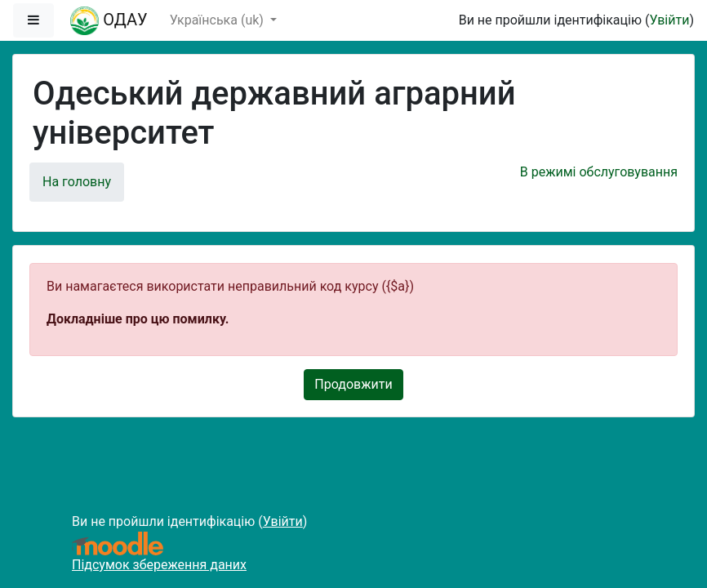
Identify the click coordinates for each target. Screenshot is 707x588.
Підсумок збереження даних (159, 565)
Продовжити (353, 384)
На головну (77, 182)
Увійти (669, 20)
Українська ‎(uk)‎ (218, 20)
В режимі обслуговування (599, 172)
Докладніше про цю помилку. (138, 319)
